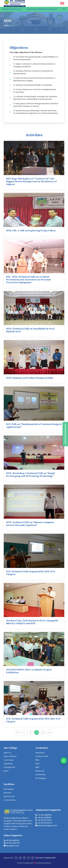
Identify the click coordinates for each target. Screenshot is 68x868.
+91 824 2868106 (43, 818)
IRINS (37, 760)
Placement (40, 771)
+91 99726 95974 (44, 823)
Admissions (40, 753)
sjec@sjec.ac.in (11, 846)
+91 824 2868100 (11, 840)
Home (6, 25)
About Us (7, 753)
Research (8, 793)
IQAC (37, 764)
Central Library (10, 800)
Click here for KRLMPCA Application (44, 9)
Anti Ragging (41, 778)
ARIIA (37, 767)
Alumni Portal (9, 796)
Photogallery (9, 789)
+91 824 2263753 (12, 843)
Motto (6, 771)
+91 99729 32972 (43, 820)
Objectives (8, 764)
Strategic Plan (9, 767)
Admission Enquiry (65, 434)
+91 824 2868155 (43, 815)
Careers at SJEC (42, 756)
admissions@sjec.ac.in (46, 825)
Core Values (9, 760)
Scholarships (41, 775)
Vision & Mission (10, 756)
